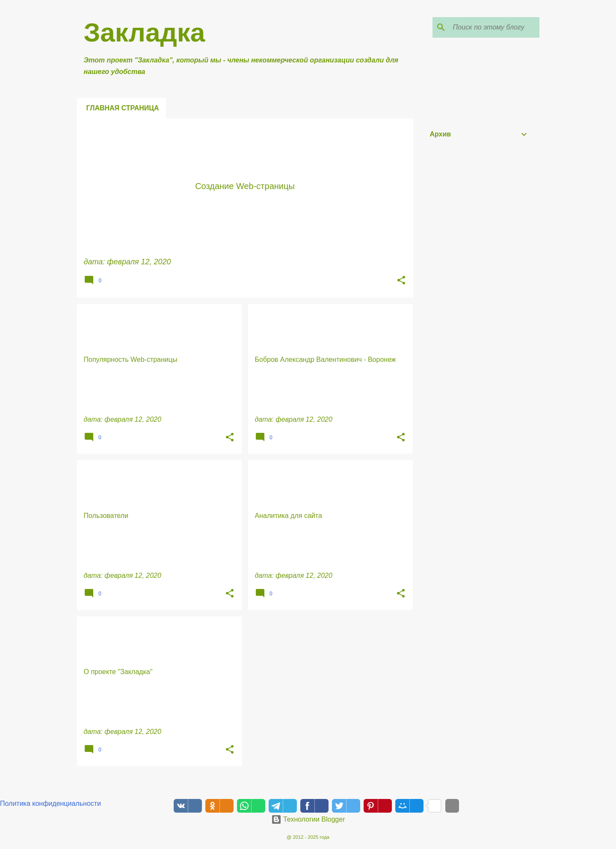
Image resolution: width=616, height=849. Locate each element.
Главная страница (123, 108)
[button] (401, 281)
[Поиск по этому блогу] (495, 27)
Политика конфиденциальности (50, 803)
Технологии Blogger (308, 819)
